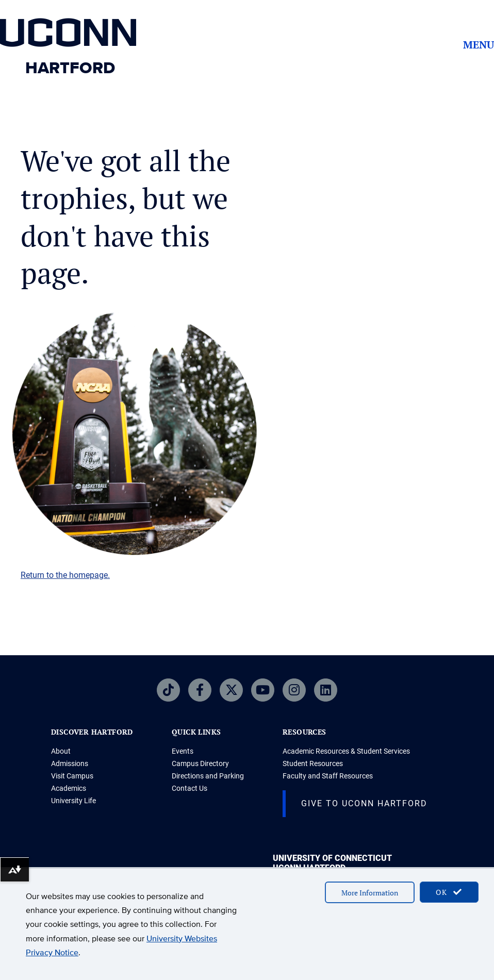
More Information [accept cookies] (370, 893)
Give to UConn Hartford (364, 803)
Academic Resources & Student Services (346, 751)
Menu (479, 45)
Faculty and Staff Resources (328, 776)
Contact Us (190, 788)
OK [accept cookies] (449, 892)
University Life (73, 801)
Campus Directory (200, 763)
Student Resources (313, 763)
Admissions (70, 763)
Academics (69, 788)
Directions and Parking (208, 776)
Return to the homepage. (65, 575)
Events (183, 751)
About (61, 751)
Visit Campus (72, 776)
